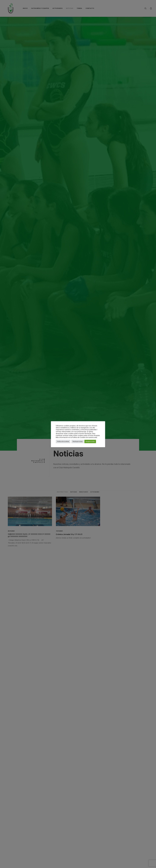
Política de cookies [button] (63, 441)
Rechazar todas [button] (78, 441)
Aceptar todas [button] (90, 441)
